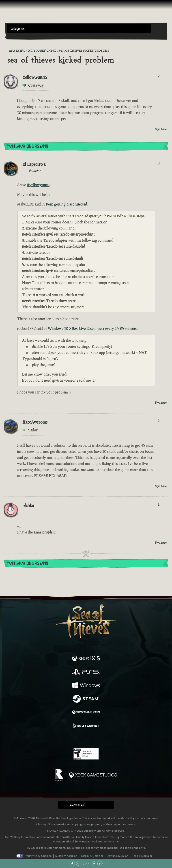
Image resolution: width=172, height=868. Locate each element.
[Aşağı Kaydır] (94, 864)
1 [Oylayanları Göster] (159, 504)
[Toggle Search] (13, 36)
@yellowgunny (39, 185)
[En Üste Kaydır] (72, 864)
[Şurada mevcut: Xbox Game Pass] (86, 713)
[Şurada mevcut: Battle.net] (86, 726)
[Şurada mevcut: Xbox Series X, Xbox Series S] (86, 659)
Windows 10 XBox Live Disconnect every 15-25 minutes (93, 328)
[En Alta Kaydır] (100, 864)
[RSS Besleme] (6, 51)
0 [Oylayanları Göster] (159, 163)
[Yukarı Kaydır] (78, 864)
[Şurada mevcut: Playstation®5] (86, 672)
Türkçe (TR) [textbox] (77, 805)
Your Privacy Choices (38, 856)
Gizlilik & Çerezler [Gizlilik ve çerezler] (92, 856)
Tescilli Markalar (142, 856)
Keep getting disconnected (67, 204)
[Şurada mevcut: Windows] (86, 686)
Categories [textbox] (18, 29)
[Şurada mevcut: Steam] (86, 699)
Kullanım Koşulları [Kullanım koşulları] (66, 856)
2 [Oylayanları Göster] (159, 76)
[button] (79, 29)
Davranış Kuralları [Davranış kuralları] (118, 856)
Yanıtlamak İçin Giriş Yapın (28, 147)
